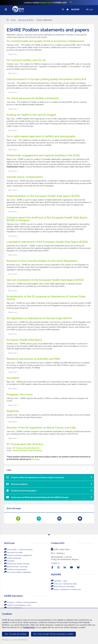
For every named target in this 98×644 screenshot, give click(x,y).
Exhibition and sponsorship (14, 569)
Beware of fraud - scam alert (15, 566)
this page (36, 459)
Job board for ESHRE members (16, 563)
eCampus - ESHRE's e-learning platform (19, 602)
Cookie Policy (29, 627)
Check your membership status (63, 584)
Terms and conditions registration (17, 572)
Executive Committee (13, 552)
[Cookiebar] (49, 626)
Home (11, 20)
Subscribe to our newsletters (62, 586)
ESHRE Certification (12, 558)
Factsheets (9, 561)
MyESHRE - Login (58, 581)
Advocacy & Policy (26, 20)
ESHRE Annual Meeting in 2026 (16, 605)
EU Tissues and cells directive (26, 448)
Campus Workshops (12, 608)
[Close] (72, 3)
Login (89, 9)
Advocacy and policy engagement (17, 555)
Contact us (55, 563)
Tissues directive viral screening (27, 451)
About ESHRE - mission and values (17, 550)
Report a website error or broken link (65, 589)
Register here (46, 3)
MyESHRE (76, 9)
